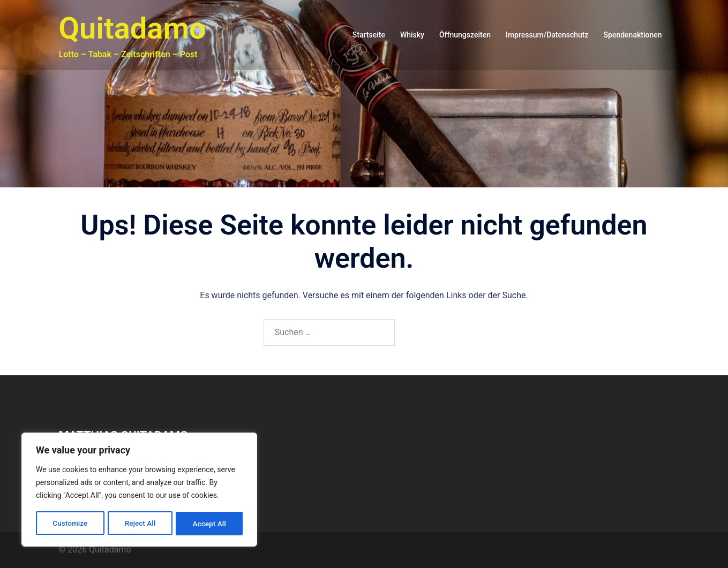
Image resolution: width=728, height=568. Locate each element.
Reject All (140, 524)
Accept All (209, 524)
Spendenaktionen (633, 35)
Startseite (369, 35)
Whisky (412, 35)
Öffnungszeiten (465, 35)
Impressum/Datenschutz (547, 35)
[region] (139, 490)
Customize (70, 524)
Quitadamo (133, 28)
